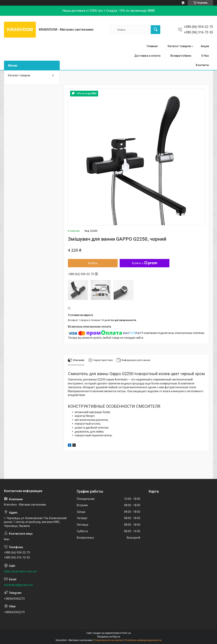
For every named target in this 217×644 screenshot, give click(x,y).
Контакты (202, 65)
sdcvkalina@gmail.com (18, 585)
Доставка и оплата (147, 56)
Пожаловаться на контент (109, 640)
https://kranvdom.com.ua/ (21, 571)
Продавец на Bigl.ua (109, 637)
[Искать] (155, 30)
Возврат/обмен (181, 56)
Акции (205, 46)
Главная (152, 46)
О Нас (205, 56)
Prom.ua (126, 633)
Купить (93, 263)
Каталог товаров (179, 46)
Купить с (145, 263)
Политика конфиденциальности (143, 640)
